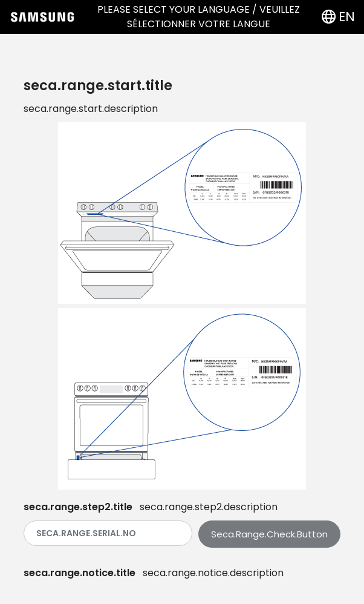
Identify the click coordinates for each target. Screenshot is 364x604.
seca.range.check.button (269, 534)
